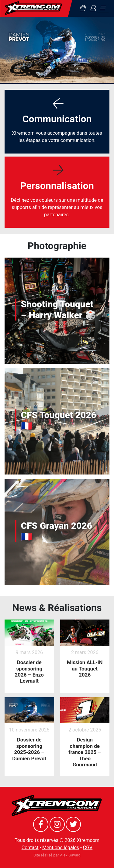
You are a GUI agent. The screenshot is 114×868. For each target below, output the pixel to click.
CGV (88, 848)
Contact (30, 848)
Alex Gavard (70, 855)
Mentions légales (61, 848)
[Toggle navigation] (102, 8)
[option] (57, 50)
